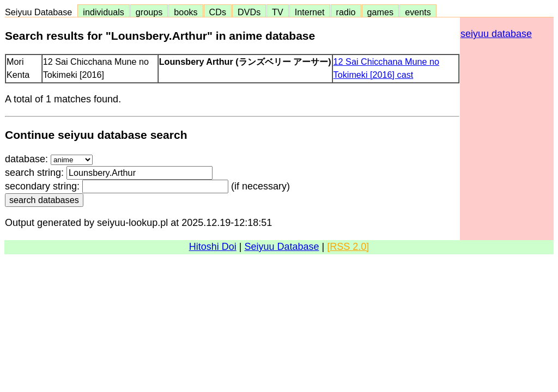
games (381, 12)
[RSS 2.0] (348, 247)
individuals (104, 12)
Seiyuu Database (41, 12)
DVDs (249, 12)
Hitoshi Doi (213, 247)
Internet (310, 12)
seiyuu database (496, 34)
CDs (218, 12)
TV (277, 12)
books (186, 12)
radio (346, 12)
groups (149, 12)
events (418, 12)
